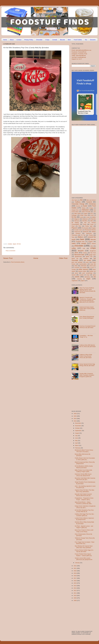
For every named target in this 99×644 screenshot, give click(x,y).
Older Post (63, 258)
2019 (75, 573)
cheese (94, 244)
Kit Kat (19, 244)
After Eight (74, 200)
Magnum (77, 219)
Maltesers (85, 219)
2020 (75, 571)
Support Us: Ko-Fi (77, 59)
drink (76, 253)
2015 (75, 583)
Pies (80, 226)
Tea (86, 40)
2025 (75, 416)
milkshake (83, 266)
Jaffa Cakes (78, 213)
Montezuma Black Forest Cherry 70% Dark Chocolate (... (84, 451)
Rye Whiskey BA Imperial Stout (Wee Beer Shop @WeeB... (84, 547)
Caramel (89, 202)
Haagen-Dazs (75, 210)
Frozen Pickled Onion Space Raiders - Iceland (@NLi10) (83, 555)
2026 (75, 414)
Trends (91, 235)
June (77, 438)
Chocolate (39, 40)
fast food (93, 253)
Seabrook (86, 232)
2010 (75, 596)
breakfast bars (80, 242)
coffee (74, 248)
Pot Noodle (85, 228)
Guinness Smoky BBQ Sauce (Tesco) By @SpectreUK (83, 475)
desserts (81, 251)
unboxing (79, 279)
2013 (75, 588)
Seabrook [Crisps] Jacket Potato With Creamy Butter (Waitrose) (87, 309)
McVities (85, 221)
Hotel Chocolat (86, 212)
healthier (86, 258)
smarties (82, 275)
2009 (75, 598)
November (78, 426)
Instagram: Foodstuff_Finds (79, 54)
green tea (75, 258)
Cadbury (78, 202)
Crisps (47, 40)
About (12, 40)
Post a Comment (11, 251)
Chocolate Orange (78, 204)
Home (5, 40)
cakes (74, 243)
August (77, 433)
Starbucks (89, 233)
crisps (93, 248)
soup (88, 275)
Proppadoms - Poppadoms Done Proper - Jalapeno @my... (84, 499)
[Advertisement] (18, 222)
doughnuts (93, 251)
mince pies (93, 266)
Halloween (85, 210)
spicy (94, 275)
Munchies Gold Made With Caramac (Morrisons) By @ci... (85, 479)
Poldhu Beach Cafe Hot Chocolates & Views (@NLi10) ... (85, 459)
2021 (75, 568)
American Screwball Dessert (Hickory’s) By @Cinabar (87, 327)
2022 (75, 566)
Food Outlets (78, 40)
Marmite (93, 219)
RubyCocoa (77, 232)
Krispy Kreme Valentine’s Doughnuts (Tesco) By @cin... (85, 507)
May (77, 441)
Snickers (78, 233)
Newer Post (8, 258)
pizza (76, 273)
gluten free (89, 257)
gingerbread (78, 257)
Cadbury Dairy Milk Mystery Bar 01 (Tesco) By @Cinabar (87, 346)
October (78, 428)
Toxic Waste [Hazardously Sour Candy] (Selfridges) (87, 317)
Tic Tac (83, 235)
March (77, 445)
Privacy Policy (29, 40)
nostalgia (92, 268)
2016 (75, 581)
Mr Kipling (75, 223)
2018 (75, 576)
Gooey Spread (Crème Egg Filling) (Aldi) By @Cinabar (87, 365)
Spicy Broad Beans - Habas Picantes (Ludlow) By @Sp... (84, 503)
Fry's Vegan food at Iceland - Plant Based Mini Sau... (85, 543)
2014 (75, 586)
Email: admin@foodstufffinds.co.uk (81, 50)
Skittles (94, 232)
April (77, 443)
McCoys (77, 221)
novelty (74, 270)
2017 (75, 578)
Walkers (80, 237)
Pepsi (73, 226)
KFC (92, 213)
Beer (69, 40)
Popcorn (74, 228)
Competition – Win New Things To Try (86, 336)
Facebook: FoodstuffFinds (79, 52)
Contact (19, 40)
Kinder (92, 215)
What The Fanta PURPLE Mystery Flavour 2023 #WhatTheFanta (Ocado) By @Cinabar (87, 290)
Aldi (81, 200)
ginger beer (92, 255)
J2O (95, 212)
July (76, 436)
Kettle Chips (84, 215)
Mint (92, 221)
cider (92, 246)
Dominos (78, 206)
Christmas (92, 204)
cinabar (10, 244)
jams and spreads (77, 262)
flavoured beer (79, 255)
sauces (74, 275)
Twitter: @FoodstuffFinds (79, 56)
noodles (84, 268)
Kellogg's (74, 215)
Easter (85, 206)
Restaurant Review (90, 230)
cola (84, 248)
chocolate (79, 246)
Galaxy (84, 208)
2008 (75, 600)
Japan (14, 244)
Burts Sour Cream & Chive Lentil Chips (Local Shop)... (84, 531)
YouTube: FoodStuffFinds (79, 57)
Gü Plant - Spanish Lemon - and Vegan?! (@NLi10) (84, 527)
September (78, 431)
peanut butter (82, 271)
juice (87, 262)
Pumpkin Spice (78, 230)
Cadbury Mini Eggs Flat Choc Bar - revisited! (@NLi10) (85, 515)
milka (76, 266)
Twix (73, 237)
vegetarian (75, 281)
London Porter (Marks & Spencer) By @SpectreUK (84, 519)
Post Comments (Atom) (18, 262)
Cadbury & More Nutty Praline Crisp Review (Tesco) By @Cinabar (86, 356)
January (78, 563)
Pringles (93, 228)
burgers (91, 242)
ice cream (87, 260)
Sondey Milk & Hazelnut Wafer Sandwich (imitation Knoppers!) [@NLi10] (87, 375)
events (85, 253)
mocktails (77, 268)
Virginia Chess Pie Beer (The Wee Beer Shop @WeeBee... (85, 491)
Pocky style (89, 226)
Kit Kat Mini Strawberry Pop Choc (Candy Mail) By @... (84, 511)
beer (82, 239)
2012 (75, 591)
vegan (88, 279)
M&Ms (94, 217)
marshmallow (83, 264)
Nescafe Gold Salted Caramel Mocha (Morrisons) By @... (83, 495)
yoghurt (83, 281)
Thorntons (75, 235)
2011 (75, 593)
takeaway (87, 277)
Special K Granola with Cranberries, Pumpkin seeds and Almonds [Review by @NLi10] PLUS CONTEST (87, 300)
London (88, 217)
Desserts (93, 40)
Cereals (55, 40)
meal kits (93, 264)
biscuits (93, 239)
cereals (84, 243)
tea (95, 277)
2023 (75, 421)
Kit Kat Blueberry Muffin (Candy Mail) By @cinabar (84, 467)
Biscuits (63, 40)
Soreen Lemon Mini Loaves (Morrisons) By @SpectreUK (84, 559)
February (78, 448)
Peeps (92, 224)
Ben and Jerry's (91, 200)
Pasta (85, 224)
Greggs (91, 208)
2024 (75, 419)
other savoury (83, 269)
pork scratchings (87, 273)
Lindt (81, 217)
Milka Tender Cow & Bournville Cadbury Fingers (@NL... (83, 471)
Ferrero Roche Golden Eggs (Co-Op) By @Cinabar (84, 551)
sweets (77, 277)
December (78, 423)
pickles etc (93, 271)
